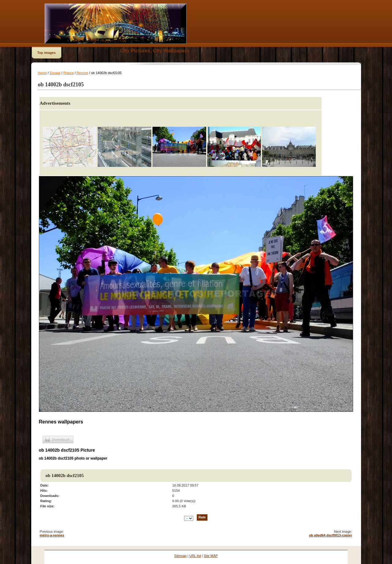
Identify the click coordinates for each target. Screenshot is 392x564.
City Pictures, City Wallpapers (155, 51)
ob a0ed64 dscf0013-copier (331, 535)
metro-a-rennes (52, 535)
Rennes (82, 73)
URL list (195, 556)
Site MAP (211, 556)
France (69, 73)
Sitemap (180, 556)
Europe (55, 73)
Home (42, 73)
